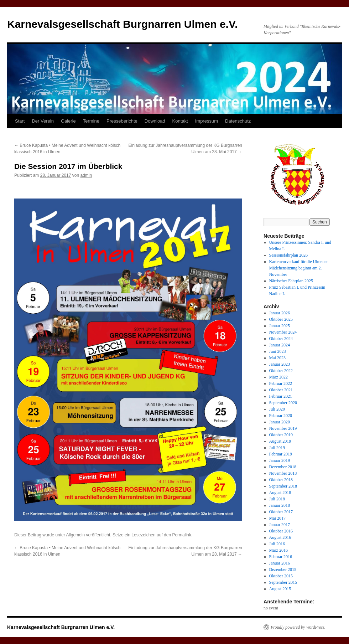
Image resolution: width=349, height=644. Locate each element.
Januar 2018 (280, 505)
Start (20, 121)
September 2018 (283, 486)
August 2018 (280, 493)
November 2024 (283, 332)
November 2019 (283, 428)
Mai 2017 (277, 518)
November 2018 (283, 473)
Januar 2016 (280, 563)
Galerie (68, 121)
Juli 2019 (277, 448)
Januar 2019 (280, 460)
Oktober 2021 (281, 390)
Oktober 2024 (281, 339)
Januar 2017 (280, 525)
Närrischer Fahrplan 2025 (291, 281)
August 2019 (280, 441)
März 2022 (278, 377)
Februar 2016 (281, 557)
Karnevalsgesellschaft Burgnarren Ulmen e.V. (123, 24)
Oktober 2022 (281, 371)
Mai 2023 (277, 358)
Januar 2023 (280, 364)
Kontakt (180, 121)
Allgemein (75, 535)
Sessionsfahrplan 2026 (288, 255)
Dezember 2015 (283, 570)
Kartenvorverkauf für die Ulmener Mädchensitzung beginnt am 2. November (299, 268)
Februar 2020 (281, 416)
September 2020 (283, 403)
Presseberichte (122, 121)
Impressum (207, 121)
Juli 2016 (277, 544)
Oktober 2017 (281, 512)
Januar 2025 (280, 326)
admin (86, 175)
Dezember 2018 (283, 467)
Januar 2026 (280, 313)
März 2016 (278, 550)
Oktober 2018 (281, 480)
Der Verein (43, 121)
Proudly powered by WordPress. (298, 627)
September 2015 (283, 582)
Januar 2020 (280, 422)
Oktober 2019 (281, 435)
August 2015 (280, 589)
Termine (91, 121)
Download (155, 121)
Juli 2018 (277, 499)
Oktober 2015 (281, 576)
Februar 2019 (281, 454)
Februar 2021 (281, 396)
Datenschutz (238, 121)
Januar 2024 (280, 345)
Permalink (181, 535)
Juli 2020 (277, 409)
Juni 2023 (278, 351)
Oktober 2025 (281, 319)
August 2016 (280, 537)
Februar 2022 (281, 383)
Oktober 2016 (281, 531)
